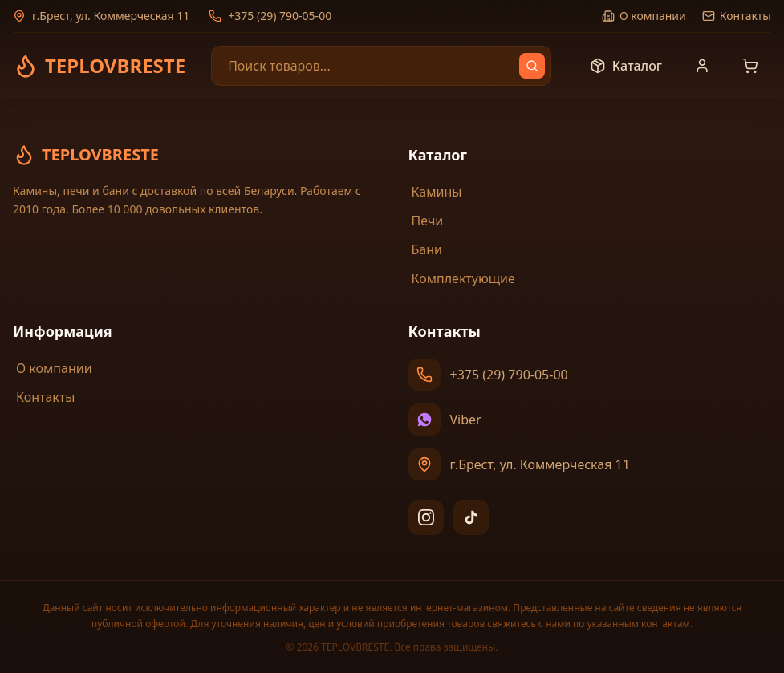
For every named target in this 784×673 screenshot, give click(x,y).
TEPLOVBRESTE (86, 155)
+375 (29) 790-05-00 (270, 16)
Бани (425, 249)
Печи (426, 221)
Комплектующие (462, 278)
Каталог (626, 66)
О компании (644, 16)
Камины (435, 192)
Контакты (737, 16)
